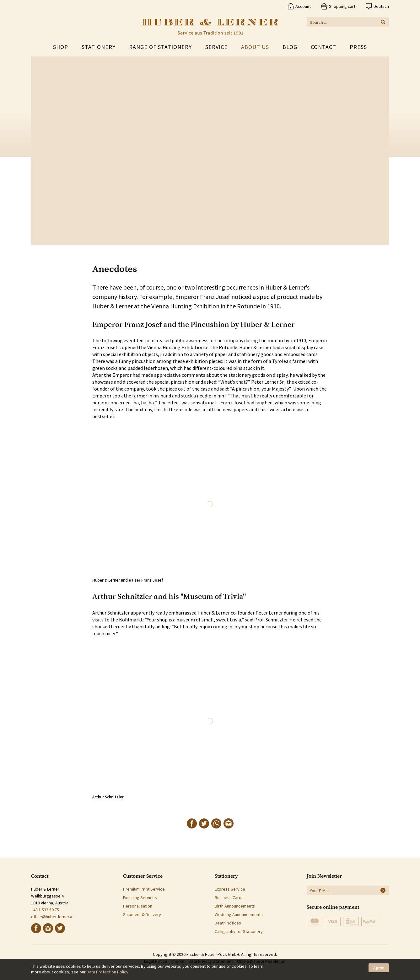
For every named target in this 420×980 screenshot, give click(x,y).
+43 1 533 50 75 (45, 910)
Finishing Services (140, 897)
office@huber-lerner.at (52, 917)
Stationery (99, 47)
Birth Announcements (235, 906)
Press (358, 47)
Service (216, 47)
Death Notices (228, 923)
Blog (290, 47)
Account (303, 6)
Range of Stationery (160, 47)
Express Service (230, 889)
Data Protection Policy (108, 972)
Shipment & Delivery (142, 914)
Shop (61, 47)
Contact (323, 47)
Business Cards (229, 897)
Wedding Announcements (239, 914)
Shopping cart (342, 6)
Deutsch (381, 6)
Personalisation (138, 906)
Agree (379, 968)
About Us (255, 47)
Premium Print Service (144, 889)
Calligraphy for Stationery (239, 931)
